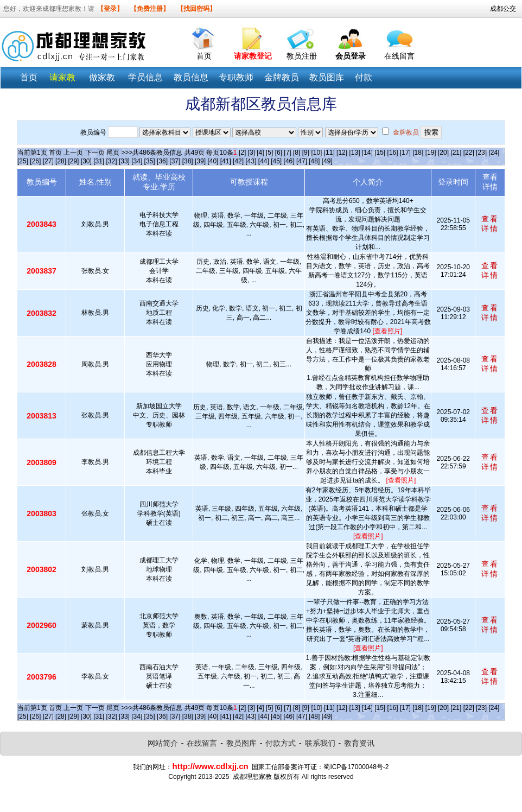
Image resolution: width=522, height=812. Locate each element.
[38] (188, 161)
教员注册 (302, 56)
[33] (124, 161)
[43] (251, 161)
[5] (269, 153)
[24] (494, 153)
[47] (302, 161)
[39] (200, 161)
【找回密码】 (196, 9)
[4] (260, 153)
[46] (289, 161)
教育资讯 (359, 743)
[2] (242, 153)
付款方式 (281, 743)
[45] (276, 161)
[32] (112, 161)
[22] (469, 153)
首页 (204, 56)
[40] (213, 161)
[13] (354, 153)
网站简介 (163, 743)
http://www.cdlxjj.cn (210, 766)
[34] (137, 161)
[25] (23, 161)
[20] (443, 153)
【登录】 (110, 9)
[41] (226, 161)
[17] (405, 153)
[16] (393, 153)
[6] (279, 153)
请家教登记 (253, 56)
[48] (314, 161)
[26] (35, 161)
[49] (327, 161)
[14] (367, 153)
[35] (150, 161)
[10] (316, 153)
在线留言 (399, 56)
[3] (252, 153)
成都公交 (503, 9)
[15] (380, 153)
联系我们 (320, 743)
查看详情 (490, 224)
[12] (342, 153)
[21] (456, 153)
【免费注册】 (150, 9)
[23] (481, 153)
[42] (238, 161)
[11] (329, 153)
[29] (73, 161)
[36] (162, 161)
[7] (287, 153)
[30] (86, 161)
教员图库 (241, 743)
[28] (61, 161)
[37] (175, 161)
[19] (431, 153)
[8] (297, 153)
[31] (99, 161)
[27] (48, 161)
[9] (306, 153)
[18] (418, 153)
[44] (264, 161)
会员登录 (351, 56)
